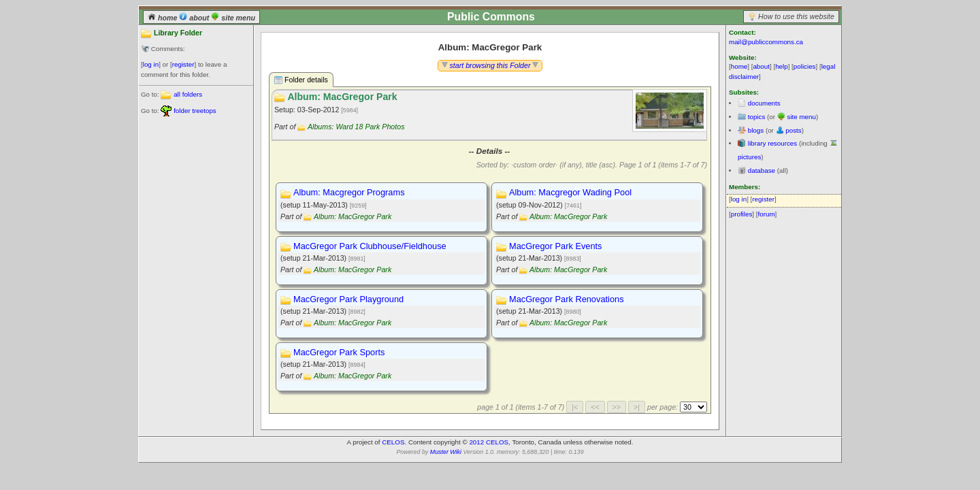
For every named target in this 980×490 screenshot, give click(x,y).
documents (764, 103)
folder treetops (195, 111)
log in (151, 64)
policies (805, 66)
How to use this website (796, 16)
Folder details (301, 80)
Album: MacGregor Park (353, 216)
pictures (749, 157)
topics (757, 117)
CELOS (393, 442)
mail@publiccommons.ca (766, 42)
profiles (742, 214)
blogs (756, 130)
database (762, 170)
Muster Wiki (446, 452)
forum (767, 214)
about (195, 18)
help (782, 66)
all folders (188, 94)
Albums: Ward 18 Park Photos (356, 127)
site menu (233, 18)
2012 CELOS (489, 442)
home (163, 18)
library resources (772, 143)
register (183, 64)
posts (793, 130)
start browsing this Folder (490, 65)
